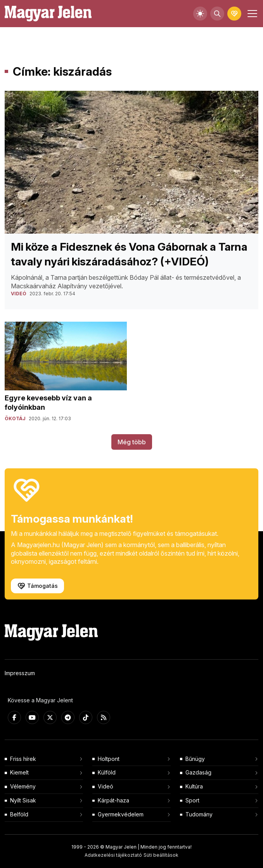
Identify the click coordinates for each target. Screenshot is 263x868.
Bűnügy (195, 759)
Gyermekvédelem (121, 814)
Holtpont (109, 759)
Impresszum (20, 673)
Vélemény (23, 786)
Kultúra (194, 786)
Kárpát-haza (113, 800)
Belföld (19, 814)
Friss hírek (23, 759)
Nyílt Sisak (23, 800)
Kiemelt (19, 772)
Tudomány (199, 814)
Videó (106, 786)
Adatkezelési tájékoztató (113, 855)
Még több (132, 442)
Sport (192, 800)
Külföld (107, 772)
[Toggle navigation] (251, 14)
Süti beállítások (161, 855)
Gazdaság (198, 772)
